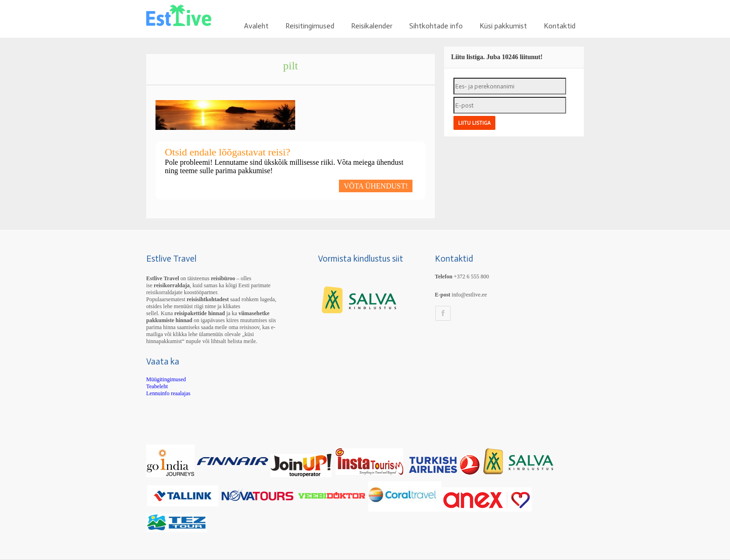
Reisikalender (372, 26)
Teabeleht (157, 386)
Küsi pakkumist (503, 26)
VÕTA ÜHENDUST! (376, 186)
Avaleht (256, 26)
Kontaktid (560, 26)
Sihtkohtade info (436, 26)
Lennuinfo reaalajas (168, 393)
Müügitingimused (166, 379)
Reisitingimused (310, 26)
